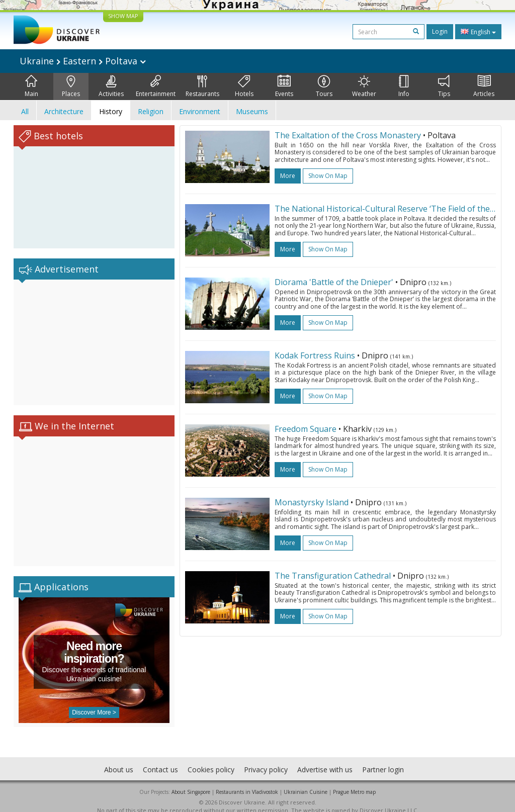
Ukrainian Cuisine (306, 782)
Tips (444, 86)
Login (440, 31)
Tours (324, 86)
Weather (364, 86)
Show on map (328, 176)
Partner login (383, 759)
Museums (252, 111)
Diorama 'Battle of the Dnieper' (334, 282)
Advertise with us (325, 759)
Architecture (64, 111)
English (478, 32)
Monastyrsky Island (312, 502)
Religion (151, 111)
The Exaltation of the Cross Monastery (348, 135)
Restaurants (202, 86)
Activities (111, 86)
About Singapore (191, 782)
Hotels (244, 86)
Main (31, 86)
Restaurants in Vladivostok (247, 782)
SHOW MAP (123, 16)
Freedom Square (306, 429)
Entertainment (156, 86)
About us (119, 759)
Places (71, 86)
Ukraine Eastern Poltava (83, 61)
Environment (200, 111)
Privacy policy (266, 759)
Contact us (160, 759)
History (111, 111)
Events (284, 86)
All (25, 111)
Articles (484, 86)
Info (404, 86)
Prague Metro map (354, 782)
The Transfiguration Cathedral (333, 576)
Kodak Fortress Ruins (315, 355)
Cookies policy (211, 759)
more (288, 176)
